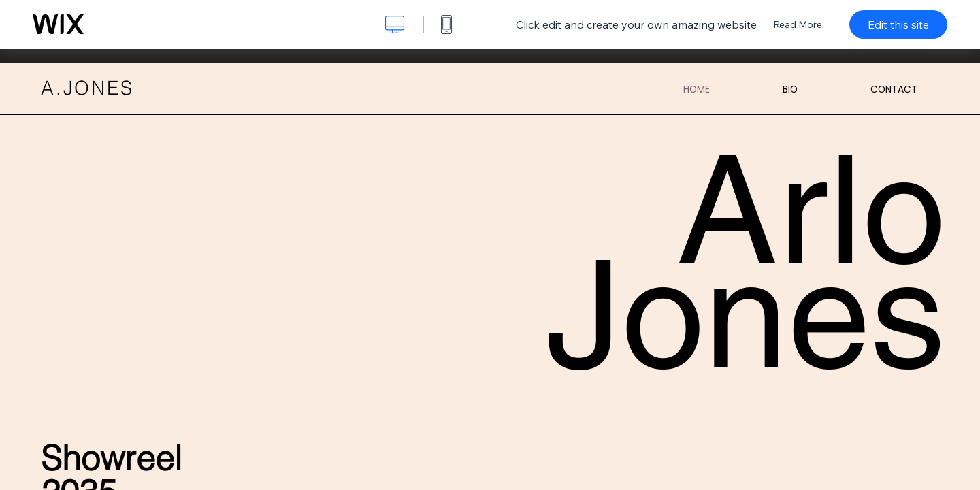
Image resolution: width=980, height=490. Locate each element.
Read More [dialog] (798, 24)
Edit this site (898, 24)
